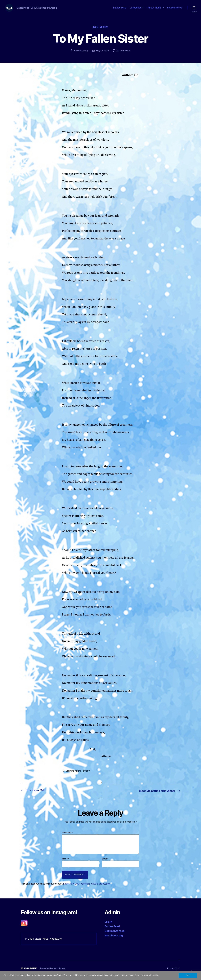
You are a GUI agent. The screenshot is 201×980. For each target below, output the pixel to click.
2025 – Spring (100, 31)
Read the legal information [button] (147, 975)
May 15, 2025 (102, 55)
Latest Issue (120, 10)
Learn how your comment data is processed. (87, 888)
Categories (136, 10)
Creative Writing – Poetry (78, 775)
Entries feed (113, 930)
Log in (109, 926)
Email (105, 863)
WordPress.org (115, 939)
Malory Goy (83, 55)
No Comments (124, 55)
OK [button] (188, 975)
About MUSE (154, 10)
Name (66, 863)
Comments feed (115, 935)
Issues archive (174, 10)
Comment (68, 837)
